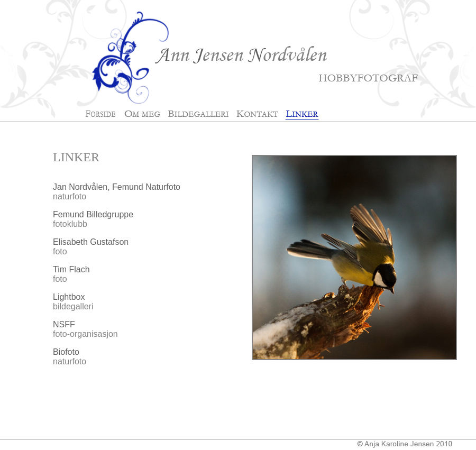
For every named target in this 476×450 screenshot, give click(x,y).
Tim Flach (71, 269)
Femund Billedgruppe (93, 214)
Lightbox (69, 297)
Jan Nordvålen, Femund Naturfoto (117, 187)
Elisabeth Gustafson (91, 242)
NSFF (64, 324)
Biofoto (66, 352)
